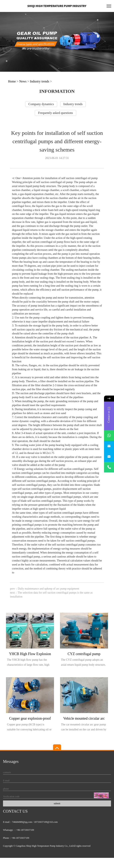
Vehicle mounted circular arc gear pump (84, 719)
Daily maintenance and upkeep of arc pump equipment (48, 589)
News (23, 81)
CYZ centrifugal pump (84, 654)
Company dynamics (41, 104)
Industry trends (40, 81)
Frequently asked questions (55, 113)
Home (12, 81)
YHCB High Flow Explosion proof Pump (30, 655)
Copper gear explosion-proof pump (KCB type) (30, 719)
